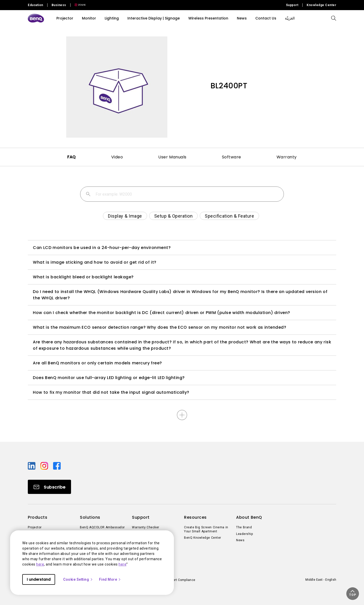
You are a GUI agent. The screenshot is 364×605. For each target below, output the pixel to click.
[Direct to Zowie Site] (78, 5)
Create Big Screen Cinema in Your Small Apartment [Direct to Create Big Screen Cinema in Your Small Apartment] (206, 529)
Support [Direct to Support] (292, 5)
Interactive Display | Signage (154, 18)
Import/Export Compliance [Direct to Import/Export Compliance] (176, 580)
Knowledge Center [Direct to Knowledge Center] (321, 5)
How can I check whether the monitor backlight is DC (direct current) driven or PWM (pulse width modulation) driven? (162, 313)
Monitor (89, 18)
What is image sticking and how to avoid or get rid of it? (95, 262)
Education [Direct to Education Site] (36, 5)
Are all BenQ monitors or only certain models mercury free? (97, 363)
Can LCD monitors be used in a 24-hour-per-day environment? (102, 248)
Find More (110, 579)
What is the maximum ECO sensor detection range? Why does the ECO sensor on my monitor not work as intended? (160, 327)
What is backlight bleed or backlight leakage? (83, 277)
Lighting (112, 18)
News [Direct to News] (240, 540)
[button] (353, 594)
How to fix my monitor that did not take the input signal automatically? (111, 392)
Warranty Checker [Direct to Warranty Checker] (146, 527)
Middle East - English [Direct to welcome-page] (321, 580)
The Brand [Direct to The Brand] (244, 527)
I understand (39, 579)
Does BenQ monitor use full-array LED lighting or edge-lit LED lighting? (109, 378)
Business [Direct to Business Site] (59, 5)
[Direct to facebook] (57, 466)
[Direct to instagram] (45, 466)
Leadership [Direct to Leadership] (244, 534)
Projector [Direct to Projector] (35, 527)
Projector (65, 18)
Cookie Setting (78, 579)
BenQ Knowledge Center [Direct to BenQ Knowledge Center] (203, 538)
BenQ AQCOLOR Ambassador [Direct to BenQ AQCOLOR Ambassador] (102, 527)
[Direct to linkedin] (32, 466)
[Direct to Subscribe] (49, 487)
